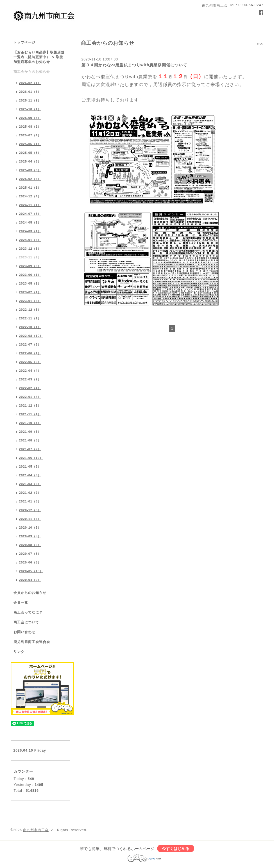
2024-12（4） (30, 196)
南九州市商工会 (36, 830)
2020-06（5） (30, 562)
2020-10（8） (30, 527)
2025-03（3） (30, 170)
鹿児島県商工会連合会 (32, 642)
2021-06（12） (31, 458)
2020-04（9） (30, 580)
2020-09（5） (30, 536)
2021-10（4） (30, 423)
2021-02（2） (30, 493)
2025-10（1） (30, 109)
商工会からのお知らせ (32, 72)
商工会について (26, 622)
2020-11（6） (30, 519)
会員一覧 (21, 603)
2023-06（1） (30, 275)
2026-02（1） (30, 83)
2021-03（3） (30, 484)
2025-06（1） (30, 144)
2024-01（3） (30, 240)
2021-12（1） (30, 405)
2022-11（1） (30, 318)
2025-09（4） (30, 118)
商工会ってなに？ (28, 612)
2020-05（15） (31, 571)
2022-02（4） (30, 388)
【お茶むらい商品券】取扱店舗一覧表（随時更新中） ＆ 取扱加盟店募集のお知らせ (39, 57)
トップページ (24, 42)
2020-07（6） (30, 554)
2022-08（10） (31, 336)
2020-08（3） (30, 545)
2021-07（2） (30, 449)
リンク (19, 652)
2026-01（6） (30, 92)
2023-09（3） (30, 266)
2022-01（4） (30, 397)
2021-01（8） (30, 501)
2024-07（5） (30, 214)
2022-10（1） (30, 327)
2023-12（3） (30, 249)
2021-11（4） (30, 414)
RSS (260, 44)
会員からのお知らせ (30, 593)
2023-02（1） (30, 292)
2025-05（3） (30, 153)
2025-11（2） (30, 100)
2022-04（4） (30, 371)
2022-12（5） (30, 310)
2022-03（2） (30, 379)
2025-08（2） (30, 127)
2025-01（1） (30, 188)
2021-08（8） (30, 440)
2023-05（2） (30, 283)
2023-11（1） (30, 257)
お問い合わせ (24, 632)
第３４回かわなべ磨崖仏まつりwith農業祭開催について (134, 65)
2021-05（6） (30, 466)
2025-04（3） (30, 161)
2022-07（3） (30, 344)
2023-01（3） (30, 301)
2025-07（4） (30, 135)
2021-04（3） (30, 475)
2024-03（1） (30, 231)
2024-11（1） (30, 205)
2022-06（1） (30, 353)
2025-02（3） (30, 179)
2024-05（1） (30, 222)
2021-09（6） (30, 432)
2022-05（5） (30, 362)
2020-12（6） (30, 510)
